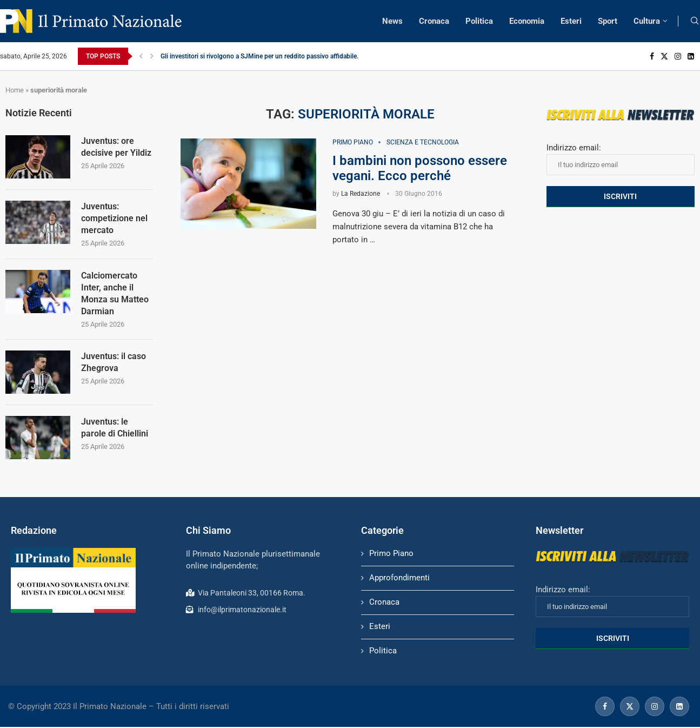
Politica (479, 21)
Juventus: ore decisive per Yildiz (116, 147)
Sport (608, 21)
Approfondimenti (399, 579)
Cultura (647, 21)
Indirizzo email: (621, 159)
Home (15, 90)
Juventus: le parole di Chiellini (115, 429)
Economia (527, 21)
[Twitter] (664, 56)
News (392, 21)
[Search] (695, 21)
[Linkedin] (691, 56)
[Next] (152, 56)
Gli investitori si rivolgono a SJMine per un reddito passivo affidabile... (261, 56)
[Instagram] (678, 56)
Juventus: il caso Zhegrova (114, 364)
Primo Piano (391, 555)
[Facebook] (652, 56)
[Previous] (141, 56)
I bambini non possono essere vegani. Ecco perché (420, 168)
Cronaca (434, 21)
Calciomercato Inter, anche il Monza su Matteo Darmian (115, 294)
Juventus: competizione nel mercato (114, 219)
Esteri (571, 21)
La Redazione (361, 194)
